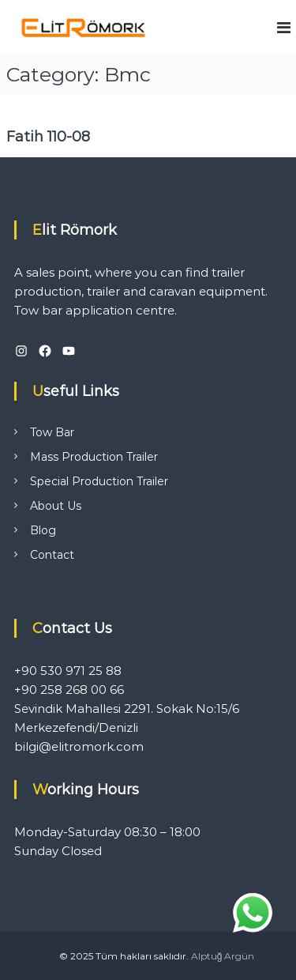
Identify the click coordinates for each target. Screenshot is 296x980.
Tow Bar (52, 432)
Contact (52, 555)
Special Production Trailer (99, 481)
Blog (43, 530)
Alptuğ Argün (223, 956)
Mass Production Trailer (94, 457)
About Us (56, 506)
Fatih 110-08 (48, 137)
